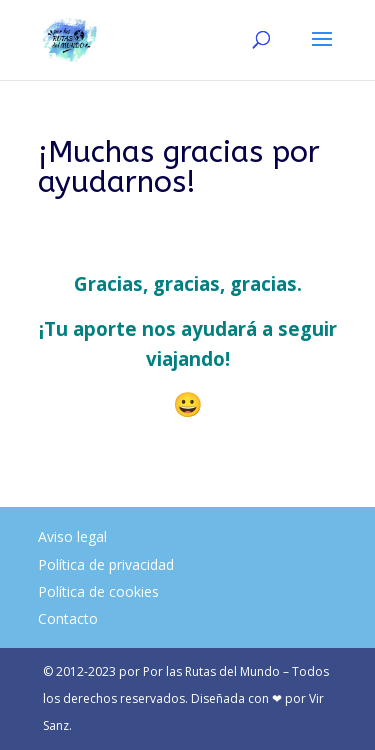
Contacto (68, 618)
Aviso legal (72, 536)
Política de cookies (98, 591)
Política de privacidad (106, 564)
